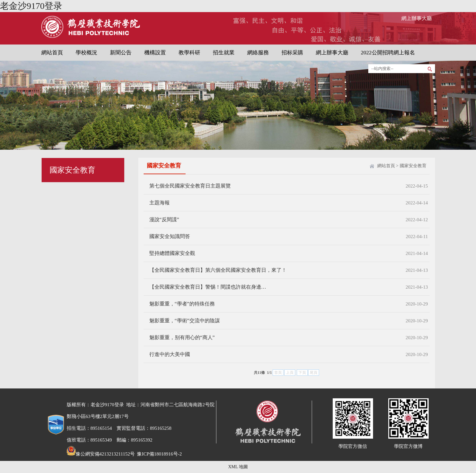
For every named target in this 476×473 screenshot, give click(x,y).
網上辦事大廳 (417, 18)
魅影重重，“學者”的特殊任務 (182, 304)
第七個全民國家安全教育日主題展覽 (190, 186)
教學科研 (189, 53)
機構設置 (155, 53)
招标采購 (292, 53)
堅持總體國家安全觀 (172, 253)
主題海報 (160, 203)
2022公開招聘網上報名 (388, 53)
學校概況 (86, 53)
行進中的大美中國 (170, 354)
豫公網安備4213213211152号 (101, 454)
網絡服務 (258, 53)
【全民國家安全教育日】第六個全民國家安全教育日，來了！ (218, 270)
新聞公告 (121, 53)
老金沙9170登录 (31, 6)
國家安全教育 (413, 166)
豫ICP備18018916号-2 (159, 454)
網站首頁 (52, 53)
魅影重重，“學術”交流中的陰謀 (185, 321)
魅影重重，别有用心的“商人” (182, 337)
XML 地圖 (238, 467)
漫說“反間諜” (164, 219)
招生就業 (224, 53)
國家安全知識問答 (170, 236)
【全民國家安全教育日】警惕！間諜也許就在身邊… (208, 287)
